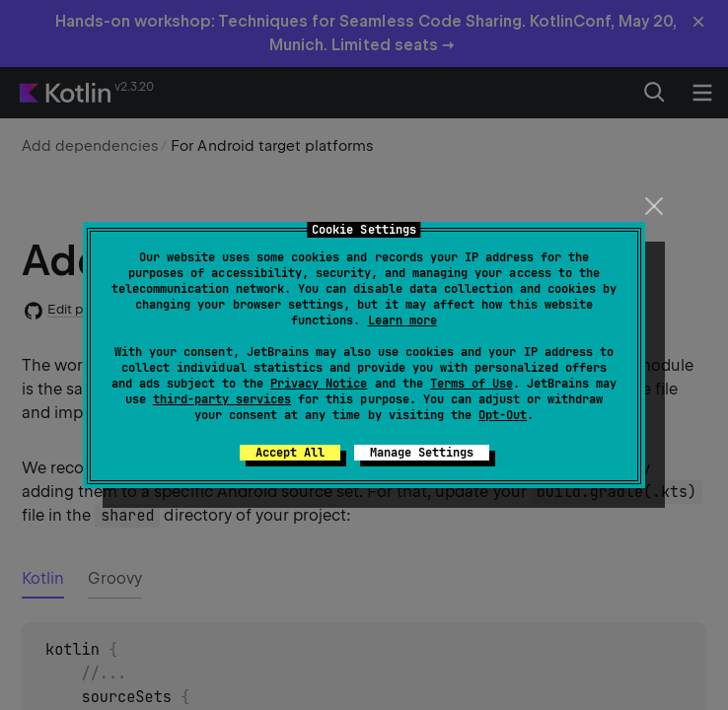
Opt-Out (503, 415)
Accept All (290, 453)
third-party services (222, 399)
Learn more (402, 320)
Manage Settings (422, 453)
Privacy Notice (319, 384)
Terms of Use (472, 384)
